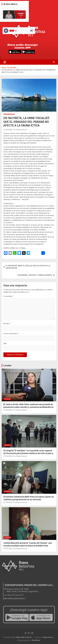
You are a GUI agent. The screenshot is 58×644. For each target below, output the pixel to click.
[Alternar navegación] (5, 62)
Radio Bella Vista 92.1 (24, 637)
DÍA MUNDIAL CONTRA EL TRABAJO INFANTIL (35, 275)
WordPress (36, 640)
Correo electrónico (11, 334)
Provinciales (9, 114)
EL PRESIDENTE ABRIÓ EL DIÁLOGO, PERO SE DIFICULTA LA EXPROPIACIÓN (28, 267)
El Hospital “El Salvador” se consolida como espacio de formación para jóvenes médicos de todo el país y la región (28, 453)
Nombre (7, 324)
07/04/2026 (8, 410)
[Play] (6, 31)
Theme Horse (48, 637)
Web (5, 344)
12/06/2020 (8, 130)
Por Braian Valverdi (20, 130)
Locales (7, 365)
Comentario (8, 296)
